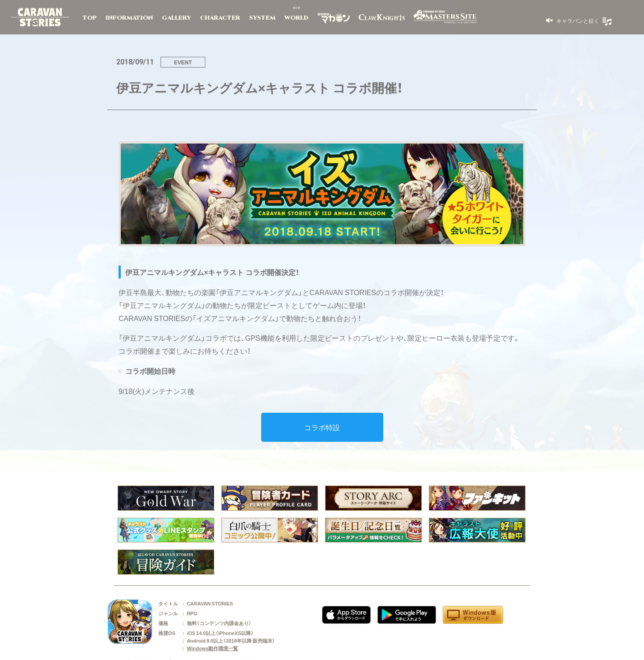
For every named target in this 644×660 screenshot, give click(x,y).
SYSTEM (262, 18)
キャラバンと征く (577, 21)
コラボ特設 (322, 427)
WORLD (297, 18)
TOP (90, 18)
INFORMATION (129, 18)
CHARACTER (220, 18)
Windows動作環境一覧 (212, 648)
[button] (573, 20)
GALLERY (176, 18)
